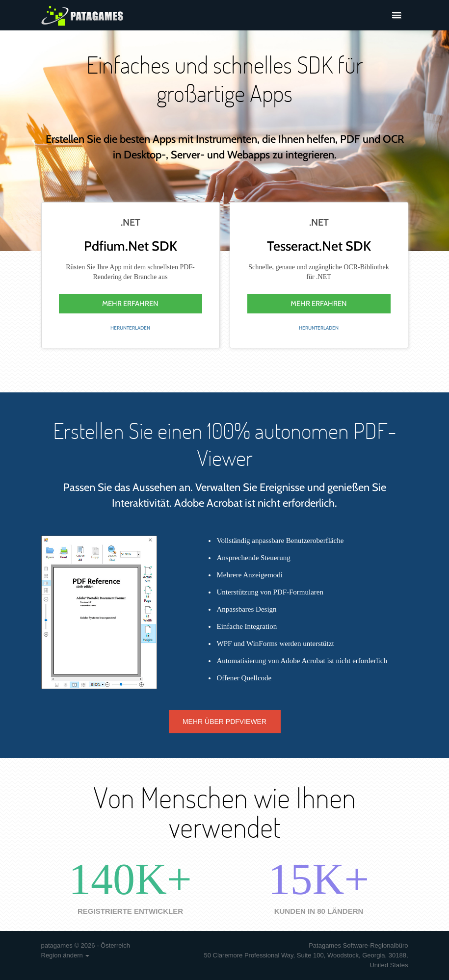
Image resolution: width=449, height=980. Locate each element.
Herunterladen (130, 328)
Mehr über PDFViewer (224, 722)
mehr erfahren (130, 304)
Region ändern (66, 955)
